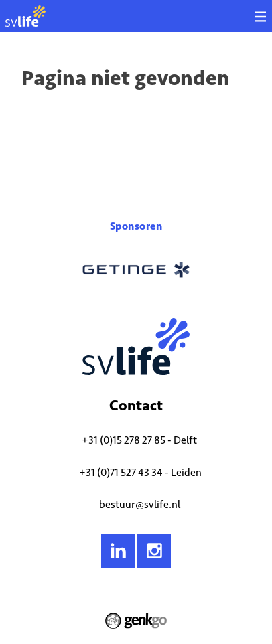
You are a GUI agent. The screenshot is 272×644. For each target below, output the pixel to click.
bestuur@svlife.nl (140, 504)
